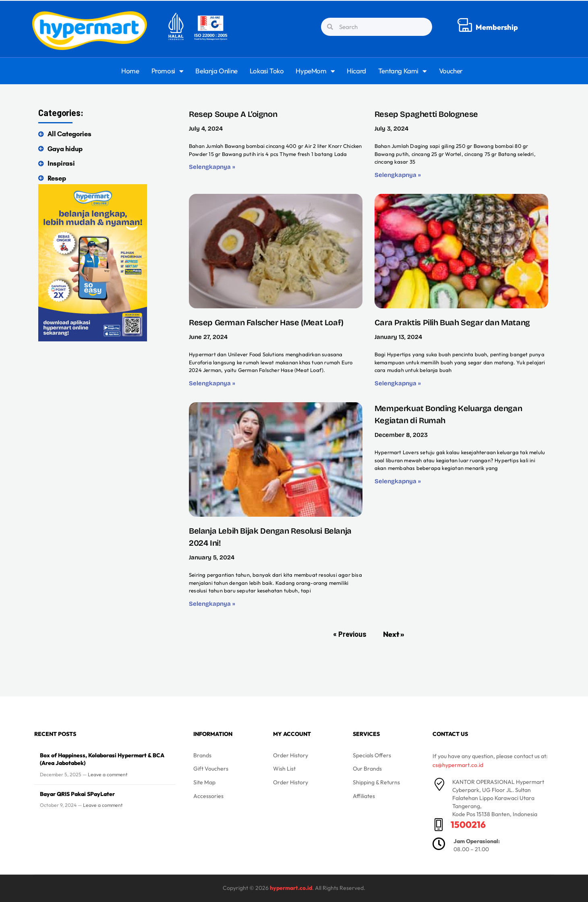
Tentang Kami (403, 71)
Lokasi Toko (267, 71)
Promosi (168, 71)
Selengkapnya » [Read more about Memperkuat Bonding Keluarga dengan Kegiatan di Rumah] (398, 481)
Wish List (284, 769)
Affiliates (364, 796)
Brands (202, 755)
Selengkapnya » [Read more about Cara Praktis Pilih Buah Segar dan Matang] (398, 383)
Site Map (204, 782)
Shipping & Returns (376, 782)
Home (130, 71)
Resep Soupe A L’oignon (233, 114)
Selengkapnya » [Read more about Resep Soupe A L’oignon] (212, 167)
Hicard (356, 71)
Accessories (208, 796)
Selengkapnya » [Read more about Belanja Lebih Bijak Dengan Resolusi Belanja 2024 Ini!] (212, 604)
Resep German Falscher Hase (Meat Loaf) (266, 322)
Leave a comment (108, 774)
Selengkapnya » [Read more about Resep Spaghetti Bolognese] (398, 175)
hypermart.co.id (291, 888)
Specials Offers (372, 755)
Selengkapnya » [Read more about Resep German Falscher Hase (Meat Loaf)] (212, 383)
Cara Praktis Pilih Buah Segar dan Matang (452, 322)
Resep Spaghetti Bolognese (426, 114)
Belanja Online (216, 71)
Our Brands (367, 769)
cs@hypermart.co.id (458, 765)
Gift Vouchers (211, 769)
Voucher (451, 71)
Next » (393, 634)
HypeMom (315, 71)
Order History (291, 755)
